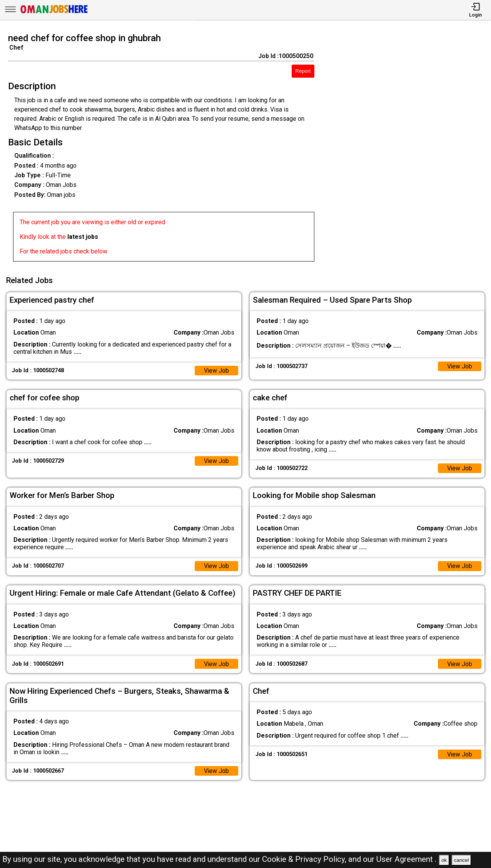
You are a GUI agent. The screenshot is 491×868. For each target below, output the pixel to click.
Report (303, 71)
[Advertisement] (409, 150)
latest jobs (83, 237)
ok (444, 860)
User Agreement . (407, 859)
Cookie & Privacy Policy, (305, 859)
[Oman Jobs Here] (54, 13)
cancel (462, 860)
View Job (216, 370)
